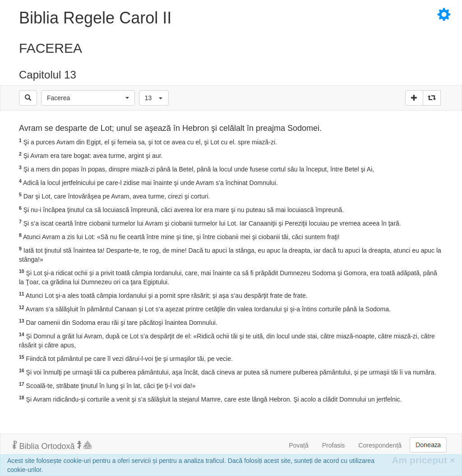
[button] (88, 98)
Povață (299, 445)
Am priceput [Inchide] (423, 460)
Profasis (334, 445)
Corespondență (380, 445)
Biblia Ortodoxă (52, 446)
